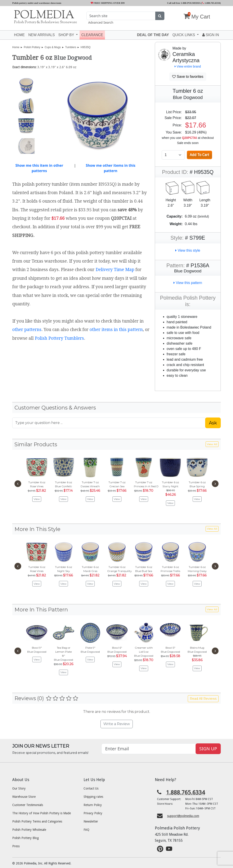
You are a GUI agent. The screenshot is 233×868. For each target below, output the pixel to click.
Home (19, 35)
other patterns (27, 330)
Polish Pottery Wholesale (29, 830)
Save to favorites (188, 77)
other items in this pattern (116, 330)
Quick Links (184, 35)
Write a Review (117, 724)
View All (212, 444)
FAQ (86, 830)
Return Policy (93, 805)
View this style (188, 250)
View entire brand (188, 66)
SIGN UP (208, 749)
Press (16, 846)
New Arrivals (42, 35)
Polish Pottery (32, 47)
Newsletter (91, 821)
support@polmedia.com (183, 816)
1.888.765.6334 (211, 3)
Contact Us (91, 788)
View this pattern (188, 283)
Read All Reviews (203, 699)
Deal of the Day (153, 35)
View (37, 499)
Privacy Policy (93, 813)
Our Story (19, 788)
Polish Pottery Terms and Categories (37, 821)
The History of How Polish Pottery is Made (42, 813)
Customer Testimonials (28, 805)
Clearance (92, 35)
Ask (213, 423)
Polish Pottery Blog (26, 838)
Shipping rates (93, 797)
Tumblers (71, 47)
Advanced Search (101, 22)
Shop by (67, 35)
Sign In (211, 35)
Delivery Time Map (115, 270)
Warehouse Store (24, 797)
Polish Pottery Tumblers (59, 338)
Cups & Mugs (53, 47)
